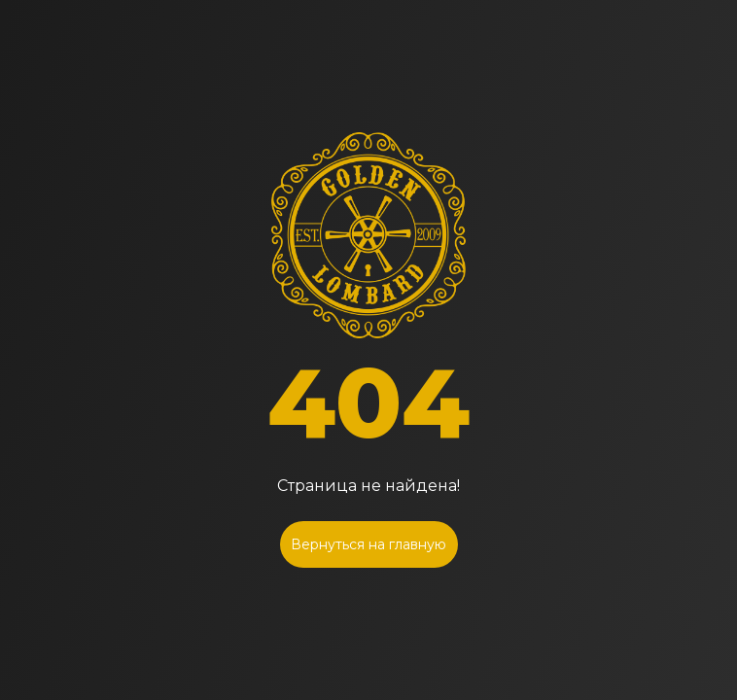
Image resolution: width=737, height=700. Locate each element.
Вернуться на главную (368, 544)
